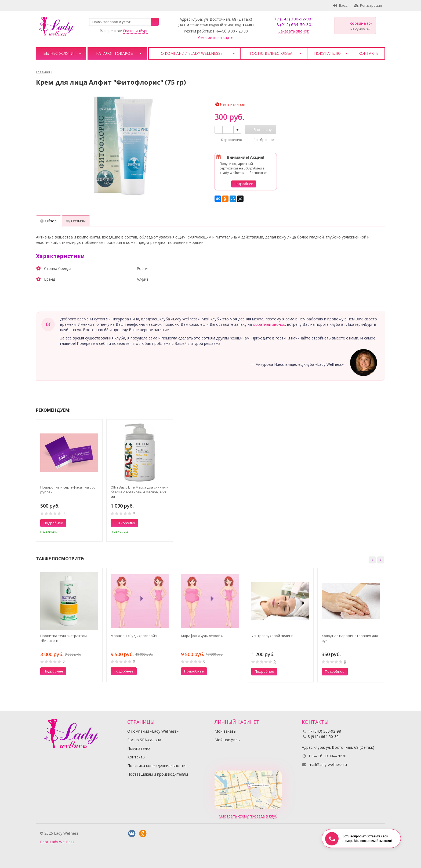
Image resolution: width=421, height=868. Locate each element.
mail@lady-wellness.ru (328, 764)
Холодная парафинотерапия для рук (350, 638)
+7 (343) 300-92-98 (293, 19)
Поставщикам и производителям (158, 774)
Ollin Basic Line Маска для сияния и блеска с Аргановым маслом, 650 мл (140, 492)
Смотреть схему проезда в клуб (248, 816)
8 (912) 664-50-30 (294, 24)
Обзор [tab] (48, 221)
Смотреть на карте (216, 37)
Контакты (369, 53)
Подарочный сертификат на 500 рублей (68, 490)
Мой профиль (227, 740)
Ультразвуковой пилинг (272, 636)
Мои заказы (225, 731)
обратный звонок (269, 324)
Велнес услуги (58, 53)
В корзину (124, 523)
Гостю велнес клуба (271, 53)
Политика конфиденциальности (156, 766)
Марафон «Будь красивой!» (134, 636)
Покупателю (327, 53)
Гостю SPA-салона (144, 740)
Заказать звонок (294, 31)
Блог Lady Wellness (57, 842)
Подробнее (244, 184)
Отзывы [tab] (76, 221)
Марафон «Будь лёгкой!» (202, 636)
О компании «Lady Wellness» (192, 53)
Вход (340, 5)
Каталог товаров (115, 53)
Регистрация (368, 5)
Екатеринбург (135, 31)
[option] (69, 480)
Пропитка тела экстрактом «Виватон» (63, 638)
